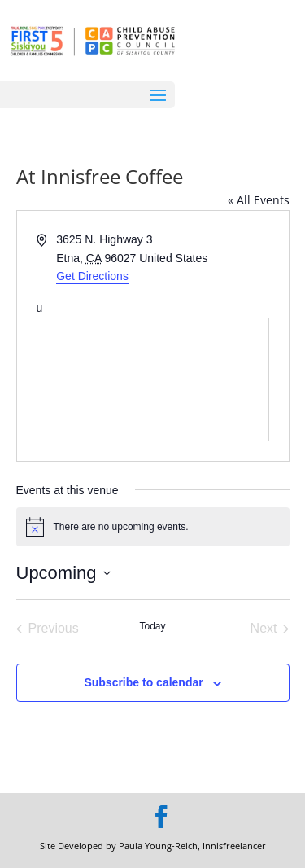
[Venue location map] (153, 379)
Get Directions (92, 276)
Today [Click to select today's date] (152, 626)
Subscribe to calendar (143, 682)
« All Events (259, 200)
